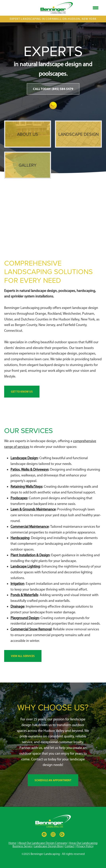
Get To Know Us (22, 392)
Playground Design (25, 618)
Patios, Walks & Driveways (29, 469)
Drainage (17, 606)
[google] (62, 834)
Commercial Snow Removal (31, 629)
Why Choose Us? (53, 707)
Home (12, 843)
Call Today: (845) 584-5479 (53, 89)
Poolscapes (19, 498)
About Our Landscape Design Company (43, 843)
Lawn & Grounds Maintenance (33, 509)
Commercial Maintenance (30, 527)
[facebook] (44, 834)
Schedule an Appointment (53, 780)
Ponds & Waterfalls (24, 595)
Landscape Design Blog (48, 846)
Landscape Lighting (25, 566)
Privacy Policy (85, 846)
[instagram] (53, 834)
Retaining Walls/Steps (26, 487)
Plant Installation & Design (30, 555)
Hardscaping (20, 538)
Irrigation (17, 584)
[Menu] (96, 8)
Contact (70, 846)
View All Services (23, 656)
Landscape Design (24, 458)
